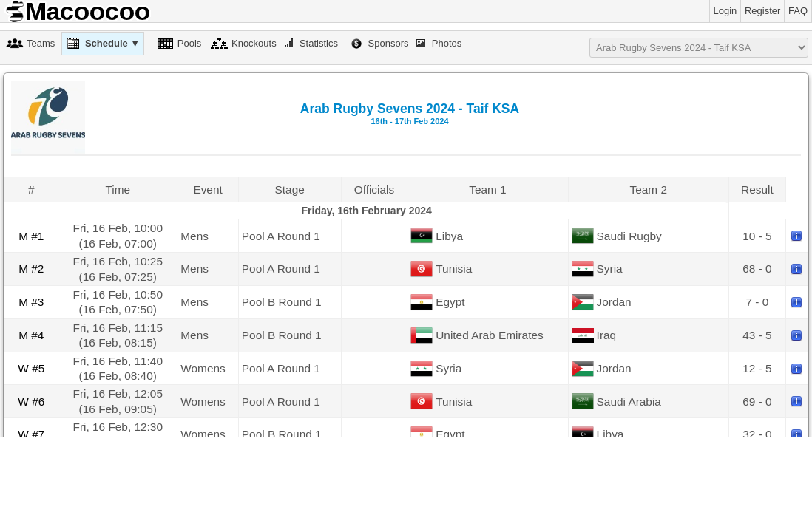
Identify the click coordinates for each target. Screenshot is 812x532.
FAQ (798, 11)
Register (762, 11)
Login (725, 11)
